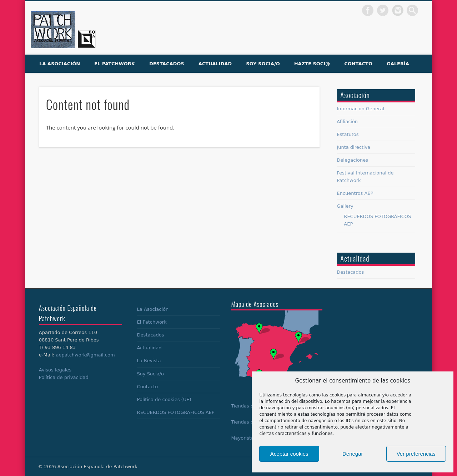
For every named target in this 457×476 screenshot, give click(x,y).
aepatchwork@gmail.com (85, 355)
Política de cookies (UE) (164, 399)
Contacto (358, 64)
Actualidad (215, 64)
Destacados (167, 64)
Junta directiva (353, 147)
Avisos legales (55, 370)
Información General (360, 109)
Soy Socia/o (263, 64)
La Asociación (60, 64)
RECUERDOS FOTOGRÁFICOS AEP (176, 412)
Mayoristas (243, 438)
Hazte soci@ (312, 64)
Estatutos (348, 134)
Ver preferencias (416, 454)
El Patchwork (115, 64)
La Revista (149, 361)
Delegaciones (352, 160)
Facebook (368, 10)
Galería (398, 64)
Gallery (345, 206)
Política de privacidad (64, 377)
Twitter (383, 10)
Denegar (353, 454)
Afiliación (347, 121)
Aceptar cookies (289, 454)
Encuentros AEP (355, 193)
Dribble (398, 10)
